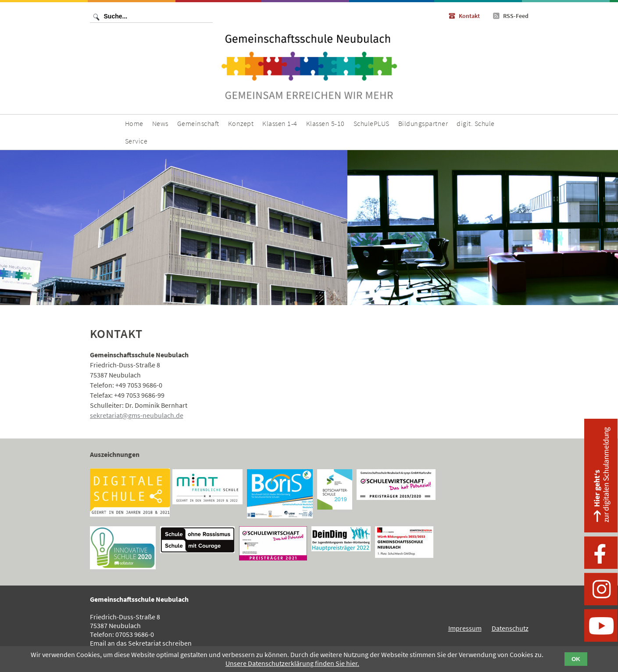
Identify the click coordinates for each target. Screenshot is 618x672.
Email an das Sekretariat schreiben (141, 643)
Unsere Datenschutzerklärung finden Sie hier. (292, 663)
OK (576, 659)
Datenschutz (510, 628)
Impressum (465, 628)
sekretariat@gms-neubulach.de (137, 415)
